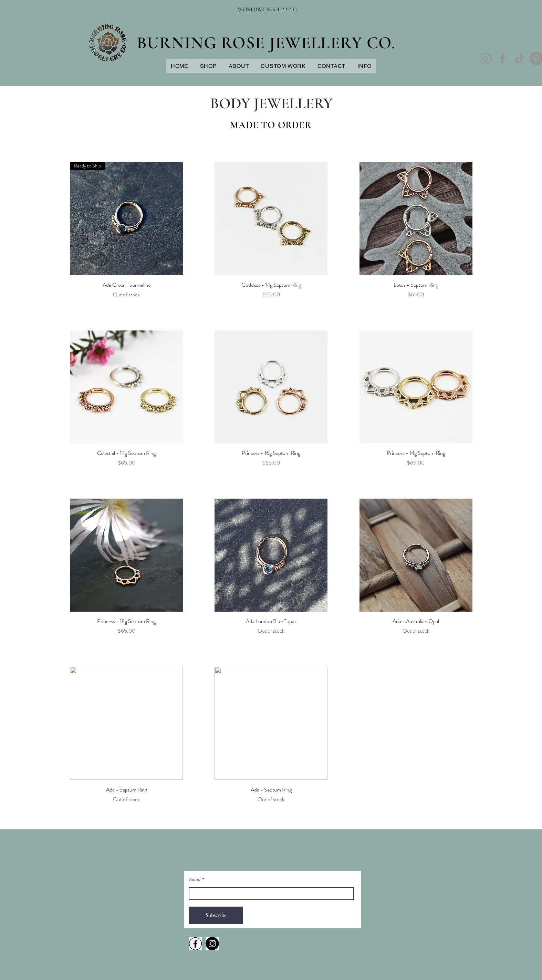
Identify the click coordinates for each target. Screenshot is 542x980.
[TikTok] (519, 58)
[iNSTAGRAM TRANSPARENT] (212, 944)
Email (195, 880)
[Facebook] (503, 58)
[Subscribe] (216, 915)
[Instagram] (486, 58)
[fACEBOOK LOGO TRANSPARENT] (195, 944)
